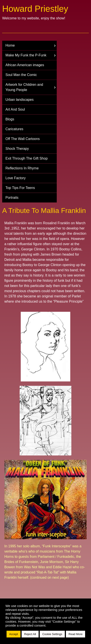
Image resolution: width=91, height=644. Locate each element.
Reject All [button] (30, 634)
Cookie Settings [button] (52, 634)
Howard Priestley (35, 9)
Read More (76, 634)
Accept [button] (14, 634)
